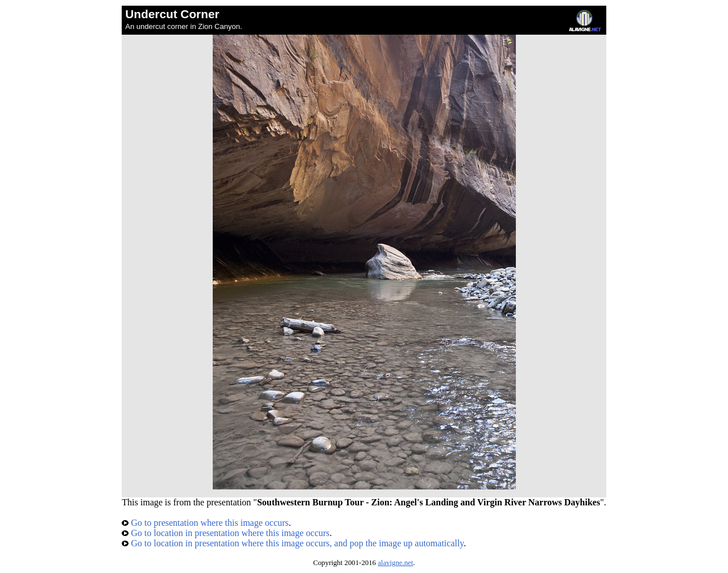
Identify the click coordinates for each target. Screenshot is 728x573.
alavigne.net (395, 563)
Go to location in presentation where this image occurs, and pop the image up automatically (293, 543)
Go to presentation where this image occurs (205, 523)
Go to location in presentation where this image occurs (226, 533)
